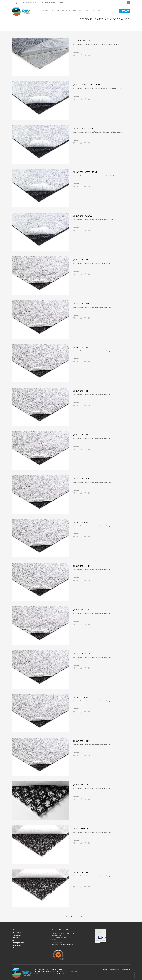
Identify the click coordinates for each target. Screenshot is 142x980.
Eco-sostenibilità (115, 969)
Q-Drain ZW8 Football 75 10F (85, 172)
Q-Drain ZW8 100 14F (81, 566)
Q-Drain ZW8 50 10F (81, 478)
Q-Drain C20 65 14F (80, 785)
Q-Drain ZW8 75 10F (81, 347)
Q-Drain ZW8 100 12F (81, 610)
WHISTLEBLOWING (51, 969)
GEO (13, 940)
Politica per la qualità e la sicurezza (57, 971)
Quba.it (62, 974)
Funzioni (16, 937)
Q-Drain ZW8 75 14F (81, 260)
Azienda (105, 969)
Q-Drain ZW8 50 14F (81, 391)
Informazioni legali (39, 971)
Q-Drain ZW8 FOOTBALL (82, 216)
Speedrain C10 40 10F (81, 41)
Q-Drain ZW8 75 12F (81, 303)
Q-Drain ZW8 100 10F (81, 653)
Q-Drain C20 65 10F (80, 872)
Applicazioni (17, 935)
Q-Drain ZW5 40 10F (81, 697)
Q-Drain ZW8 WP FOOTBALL (84, 128)
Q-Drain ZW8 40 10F (81, 522)
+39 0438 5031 (45, 3)
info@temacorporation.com (65, 944)
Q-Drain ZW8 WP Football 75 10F (86, 85)
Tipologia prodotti (19, 932)
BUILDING (15, 930)
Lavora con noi (126, 969)
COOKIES (61, 969)
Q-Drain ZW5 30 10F (81, 741)
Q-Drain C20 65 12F (80, 829)
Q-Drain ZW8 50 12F (81, 435)
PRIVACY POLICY (39, 969)
